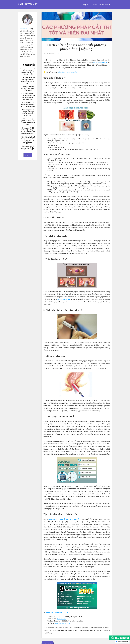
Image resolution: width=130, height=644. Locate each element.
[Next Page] (28, 155)
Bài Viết (94, 5)
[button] (105, 5)
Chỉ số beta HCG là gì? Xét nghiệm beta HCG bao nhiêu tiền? (28, 105)
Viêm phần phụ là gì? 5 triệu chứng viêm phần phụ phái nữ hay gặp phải (28, 140)
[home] (28, 3)
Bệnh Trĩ (60, 54)
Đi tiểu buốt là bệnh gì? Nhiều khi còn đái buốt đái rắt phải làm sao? (28, 122)
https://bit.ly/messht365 (62, 623)
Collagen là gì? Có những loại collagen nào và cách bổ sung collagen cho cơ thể (28, 131)
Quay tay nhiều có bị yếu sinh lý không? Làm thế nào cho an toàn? (28, 80)
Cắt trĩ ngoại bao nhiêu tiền (67, 72)
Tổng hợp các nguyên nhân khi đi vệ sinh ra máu (28, 72)
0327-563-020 (61, 619)
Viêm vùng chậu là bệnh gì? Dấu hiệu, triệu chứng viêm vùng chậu (28, 113)
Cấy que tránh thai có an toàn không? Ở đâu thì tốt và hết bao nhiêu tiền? (28, 96)
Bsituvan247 (24, 29)
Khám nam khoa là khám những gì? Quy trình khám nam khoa (28, 148)
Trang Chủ (85, 5)
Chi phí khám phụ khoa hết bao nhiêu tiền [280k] (28, 88)
